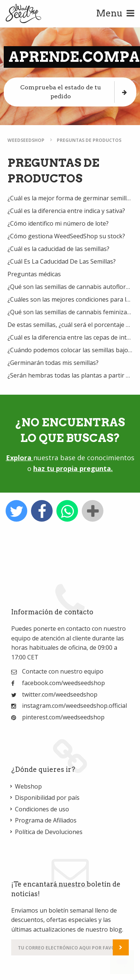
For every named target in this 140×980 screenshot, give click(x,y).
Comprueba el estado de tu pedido (74, 92)
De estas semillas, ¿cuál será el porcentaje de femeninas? (70, 325)
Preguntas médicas (34, 274)
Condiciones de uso (42, 809)
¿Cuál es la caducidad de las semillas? (58, 249)
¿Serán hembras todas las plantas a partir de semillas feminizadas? (70, 375)
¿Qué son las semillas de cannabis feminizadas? (70, 312)
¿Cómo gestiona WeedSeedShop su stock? (66, 236)
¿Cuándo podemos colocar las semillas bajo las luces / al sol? (70, 350)
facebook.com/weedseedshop (63, 683)
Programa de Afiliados (46, 820)
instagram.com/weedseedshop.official (74, 706)
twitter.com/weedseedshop (60, 694)
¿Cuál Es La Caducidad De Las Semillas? (62, 261)
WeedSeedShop (26, 140)
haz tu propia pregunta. (73, 468)
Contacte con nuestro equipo (63, 671)
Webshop (28, 786)
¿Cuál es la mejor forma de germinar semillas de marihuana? (70, 198)
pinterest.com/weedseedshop (63, 717)
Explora (20, 458)
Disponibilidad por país (47, 798)
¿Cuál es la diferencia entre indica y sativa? (66, 211)
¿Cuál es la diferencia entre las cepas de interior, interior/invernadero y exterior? (70, 337)
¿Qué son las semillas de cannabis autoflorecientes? (70, 287)
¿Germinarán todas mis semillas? (53, 363)
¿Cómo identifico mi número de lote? (58, 223)
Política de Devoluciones (49, 832)
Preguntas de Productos (89, 140)
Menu (115, 13)
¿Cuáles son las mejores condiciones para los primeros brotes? (70, 299)
